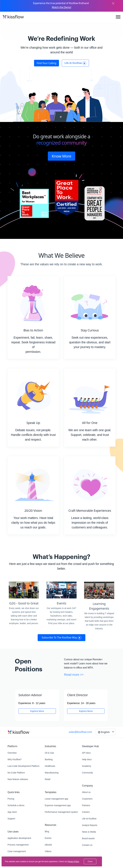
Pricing (11, 799)
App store (12, 812)
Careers (86, 812)
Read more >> (74, 675)
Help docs (87, 759)
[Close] (113, 4)
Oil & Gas (49, 753)
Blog (47, 831)
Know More (62, 156)
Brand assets (88, 838)
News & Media (89, 832)
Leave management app (56, 799)
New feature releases (18, 779)
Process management (18, 845)
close (90, 861)
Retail (47, 779)
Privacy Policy (73, 862)
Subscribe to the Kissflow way (61, 637)
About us (86, 792)
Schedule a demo (16, 805)
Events (48, 838)
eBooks (48, 845)
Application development (19, 838)
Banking (49, 759)
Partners (86, 805)
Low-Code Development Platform (23, 766)
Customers (87, 799)
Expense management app (58, 805)
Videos (48, 851)
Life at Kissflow (89, 819)
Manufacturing (52, 773)
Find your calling (46, 63)
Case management (17, 851)
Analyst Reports (90, 825)
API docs (86, 753)
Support (11, 819)
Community (88, 773)
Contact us (87, 845)
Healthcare (50, 766)
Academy (87, 766)
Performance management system (61, 812)
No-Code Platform (16, 773)
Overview (12, 753)
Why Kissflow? (15, 759)
